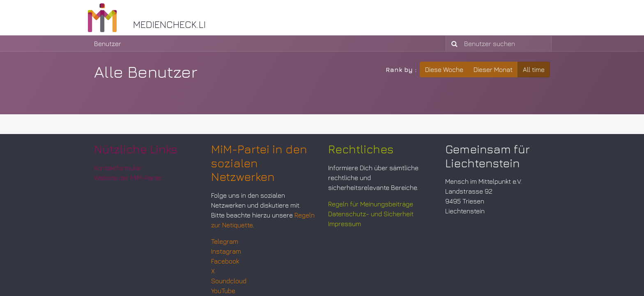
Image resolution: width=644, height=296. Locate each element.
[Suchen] (453, 44)
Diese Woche (444, 69)
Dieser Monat (493, 69)
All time (534, 69)
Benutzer (108, 44)
